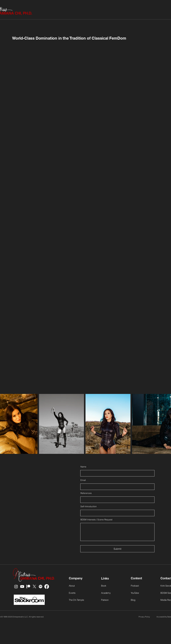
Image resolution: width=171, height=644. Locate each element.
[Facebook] (47, 587)
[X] (34, 587)
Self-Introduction (89, 506)
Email (83, 480)
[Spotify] (41, 587)
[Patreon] (28, 587)
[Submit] (117, 549)
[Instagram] (16, 587)
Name (83, 467)
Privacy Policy (144, 617)
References (86, 493)
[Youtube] (22, 587)
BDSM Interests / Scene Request (96, 520)
